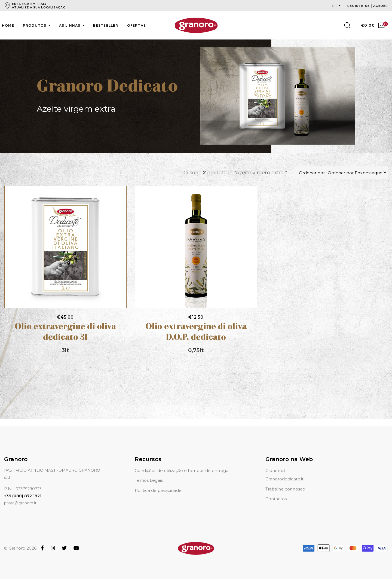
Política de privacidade (158, 490)
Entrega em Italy (39, 6)
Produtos (35, 25)
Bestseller (106, 25)
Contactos (276, 499)
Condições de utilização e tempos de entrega (182, 470)
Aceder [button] (381, 6)
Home (8, 25)
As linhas (70, 25)
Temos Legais (149, 480)
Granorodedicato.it (284, 479)
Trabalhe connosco (285, 489)
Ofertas (137, 25)
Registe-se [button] (359, 6)
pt (335, 6)
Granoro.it (275, 470)
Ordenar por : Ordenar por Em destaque (341, 173)
